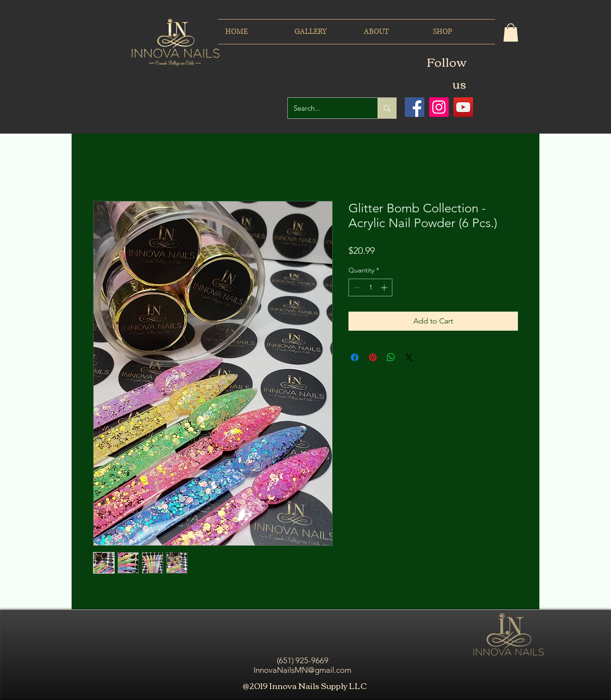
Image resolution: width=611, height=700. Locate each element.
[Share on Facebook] (355, 357)
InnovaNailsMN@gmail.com (302, 670)
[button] (511, 32)
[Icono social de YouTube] (463, 107)
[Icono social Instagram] (439, 107)
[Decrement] (356, 287)
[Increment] (385, 287)
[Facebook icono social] (415, 107)
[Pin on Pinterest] (373, 357)
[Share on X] (409, 357)
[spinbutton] (370, 287)
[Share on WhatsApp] (391, 357)
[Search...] (326, 108)
